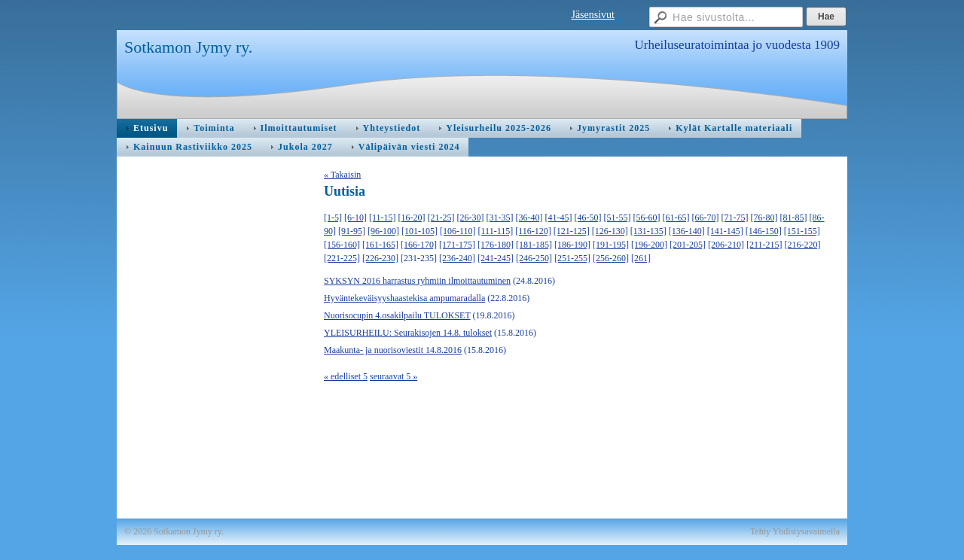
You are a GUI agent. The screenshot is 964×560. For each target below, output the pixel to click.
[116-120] (533, 231)
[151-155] (802, 231)
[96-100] (383, 231)
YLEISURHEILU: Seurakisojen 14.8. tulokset (408, 333)
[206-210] (726, 245)
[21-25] (441, 218)
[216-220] (803, 245)
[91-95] (352, 231)
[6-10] (355, 218)
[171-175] (457, 245)
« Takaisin (342, 175)
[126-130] (610, 231)
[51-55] (618, 218)
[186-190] (572, 245)
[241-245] (496, 258)
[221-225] (342, 258)
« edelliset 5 (346, 376)
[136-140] (687, 231)
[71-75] (735, 218)
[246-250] (534, 258)
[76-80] (764, 218)
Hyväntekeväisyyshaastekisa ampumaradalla (404, 298)
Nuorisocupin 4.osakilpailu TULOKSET (397, 315)
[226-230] (380, 258)
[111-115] (496, 231)
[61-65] (676, 218)
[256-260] (611, 258)
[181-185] (534, 245)
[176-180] (496, 245)
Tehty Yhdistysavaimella (795, 531)
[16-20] (412, 218)
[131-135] (648, 231)
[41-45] (559, 218)
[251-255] (572, 258)
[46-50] (588, 218)
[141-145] (725, 231)
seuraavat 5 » (394, 376)
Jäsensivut (593, 15)
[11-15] (383, 218)
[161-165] (380, 245)
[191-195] (611, 245)
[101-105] (419, 231)
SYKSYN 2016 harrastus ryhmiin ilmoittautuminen (417, 281)
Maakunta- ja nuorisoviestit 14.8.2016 (393, 350)
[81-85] (794, 218)
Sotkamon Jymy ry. (188, 47)
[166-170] (419, 245)
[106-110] (458, 231)
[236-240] (457, 258)
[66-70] (706, 218)
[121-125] (572, 231)
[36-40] (529, 218)
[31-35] (500, 218)
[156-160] (342, 245)
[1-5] (333, 218)
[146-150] (764, 231)
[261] (641, 258)
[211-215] (764, 245)
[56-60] (647, 218)
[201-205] (688, 245)
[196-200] (649, 245)
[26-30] (471, 218)
